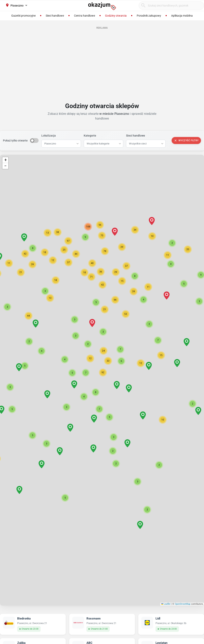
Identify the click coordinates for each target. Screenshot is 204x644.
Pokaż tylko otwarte (15, 140)
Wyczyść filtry (186, 140)
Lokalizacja (49, 136)
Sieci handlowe (136, 136)
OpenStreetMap (183, 604)
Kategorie (90, 136)
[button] (103, 372)
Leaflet (166, 604)
